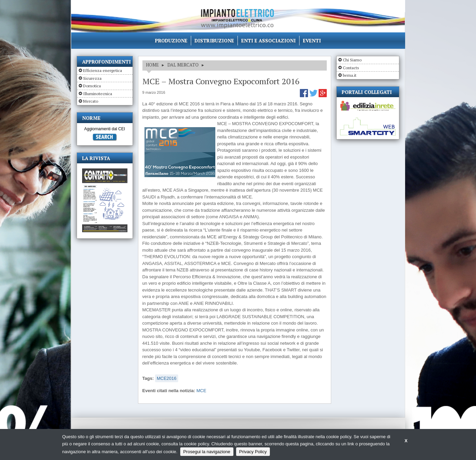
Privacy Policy (253, 452)
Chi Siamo (352, 60)
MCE (202, 391)
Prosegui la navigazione (207, 452)
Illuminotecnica (98, 94)
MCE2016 (167, 378)
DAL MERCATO (183, 65)
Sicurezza (92, 78)
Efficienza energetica (103, 70)
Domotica (92, 86)
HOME (152, 65)
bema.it (350, 75)
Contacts (351, 68)
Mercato (91, 101)
